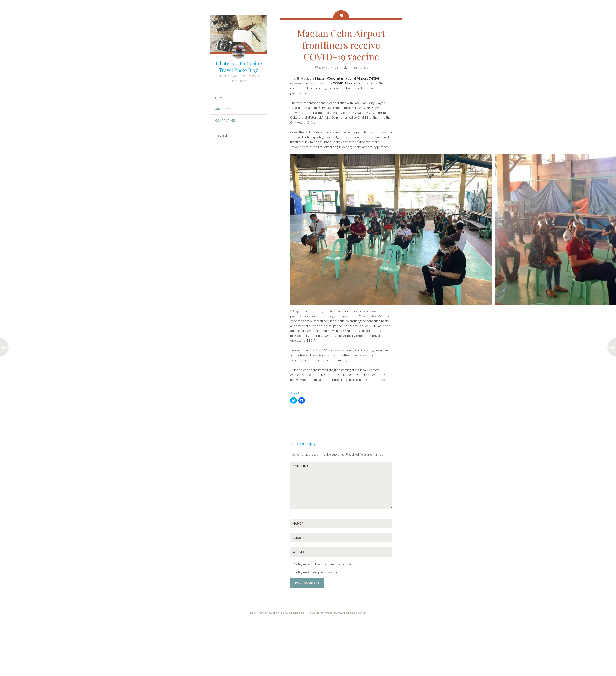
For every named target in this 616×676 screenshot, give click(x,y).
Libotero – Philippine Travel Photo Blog (239, 67)
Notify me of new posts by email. (316, 572)
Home (220, 98)
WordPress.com (352, 613)
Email (298, 538)
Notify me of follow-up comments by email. (323, 564)
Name (298, 524)
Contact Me (225, 120)
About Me (223, 109)
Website (299, 552)
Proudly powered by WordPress (277, 613)
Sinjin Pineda (358, 68)
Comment (301, 469)
